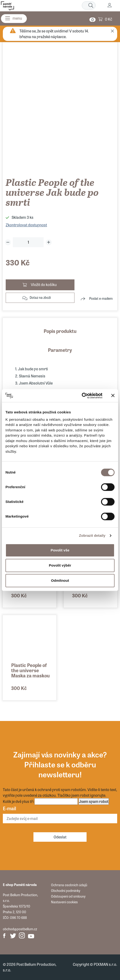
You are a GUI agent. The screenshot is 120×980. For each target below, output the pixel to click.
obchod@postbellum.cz (20, 929)
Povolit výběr (60, 565)
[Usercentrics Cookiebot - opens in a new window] (82, 396)
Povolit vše (60, 550)
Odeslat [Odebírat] (60, 837)
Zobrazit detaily (92, 535)
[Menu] (14, 19)
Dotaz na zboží (40, 297)
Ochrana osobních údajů (69, 885)
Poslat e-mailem (101, 298)
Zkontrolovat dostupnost (26, 225)
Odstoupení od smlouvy (68, 896)
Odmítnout (60, 580)
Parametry (60, 350)
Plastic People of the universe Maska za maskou (30, 670)
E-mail (9, 808)
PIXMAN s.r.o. (105, 964)
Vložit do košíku (44, 284)
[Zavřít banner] (113, 396)
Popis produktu (60, 331)
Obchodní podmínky (66, 891)
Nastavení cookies (64, 902)
